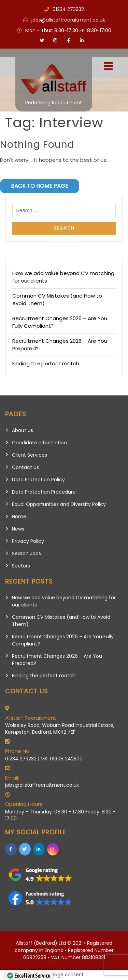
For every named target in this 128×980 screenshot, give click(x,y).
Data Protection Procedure (44, 492)
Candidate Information (39, 443)
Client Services (30, 455)
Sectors (21, 566)
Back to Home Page (40, 186)
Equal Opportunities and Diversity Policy (59, 504)
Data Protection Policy (38, 480)
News (18, 529)
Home (19, 517)
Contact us (25, 467)
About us (23, 430)
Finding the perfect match (46, 363)
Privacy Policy (28, 541)
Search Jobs (26, 553)
